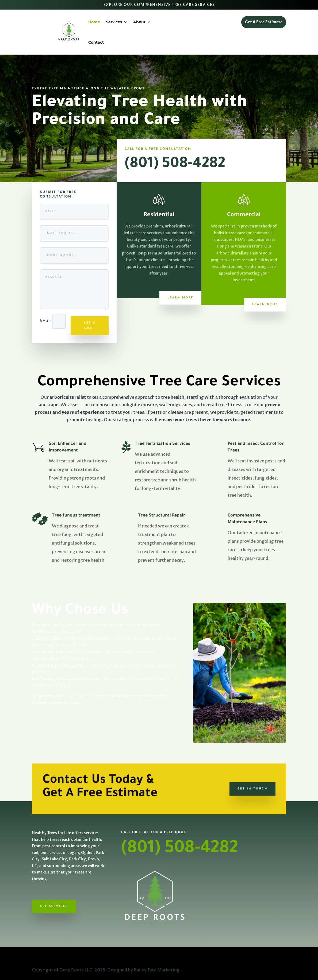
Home (94, 22)
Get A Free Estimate (264, 22)
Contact (96, 42)
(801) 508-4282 (175, 165)
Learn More (180, 298)
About (139, 22)
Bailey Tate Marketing (157, 970)
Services (114, 22)
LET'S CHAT (90, 326)
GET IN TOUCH (252, 789)
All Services (54, 906)
